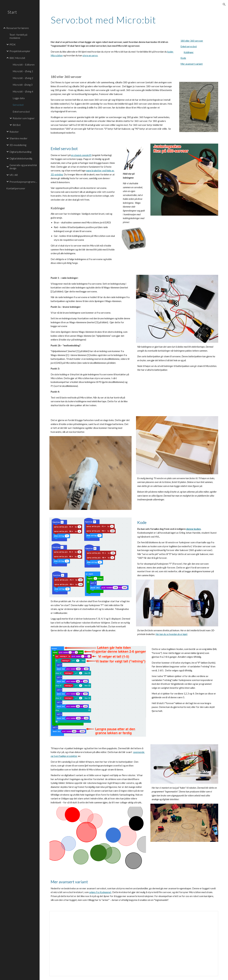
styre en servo (90, 55)
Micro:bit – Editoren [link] (24, 65)
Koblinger (189, 52)
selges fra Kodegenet (100, 892)
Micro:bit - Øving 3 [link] (23, 85)
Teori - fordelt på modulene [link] (18, 36)
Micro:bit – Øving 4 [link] (23, 91)
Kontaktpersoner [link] (16, 188)
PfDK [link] (13, 44)
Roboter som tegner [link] (24, 118)
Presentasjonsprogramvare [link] (24, 182)
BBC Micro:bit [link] (17, 58)
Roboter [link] (14, 132)
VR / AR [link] (14, 175)
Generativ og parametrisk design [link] (23, 167)
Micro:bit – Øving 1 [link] (23, 71)
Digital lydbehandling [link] (20, 152)
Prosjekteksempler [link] (20, 51)
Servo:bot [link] (18, 105)
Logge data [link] (19, 98)
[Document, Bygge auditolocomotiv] (134, 944)
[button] (224, 4)
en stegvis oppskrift (81, 155)
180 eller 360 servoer (192, 41)
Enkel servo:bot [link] (21, 112)
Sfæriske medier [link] (18, 138)
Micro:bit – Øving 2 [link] (23, 78)
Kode (183, 58)
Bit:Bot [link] (17, 125)
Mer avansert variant (192, 64)
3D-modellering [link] (18, 145)
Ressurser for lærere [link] (18, 28)
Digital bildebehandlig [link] (21, 158)
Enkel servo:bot (189, 46)
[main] (134, 20)
